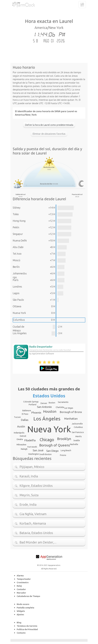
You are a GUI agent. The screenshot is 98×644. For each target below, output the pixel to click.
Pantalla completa (25, 608)
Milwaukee (21, 445)
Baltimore (27, 411)
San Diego (52, 451)
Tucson (17, 417)
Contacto (21, 633)
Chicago (47, 440)
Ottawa (17, 306)
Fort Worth (32, 447)
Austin (21, 426)
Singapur (18, 234)
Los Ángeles (20, 333)
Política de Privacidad (27, 629)
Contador (21, 589)
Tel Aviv (17, 254)
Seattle (77, 440)
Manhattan (71, 419)
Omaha (20, 439)
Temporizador (24, 579)
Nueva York (19, 313)
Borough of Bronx (71, 412)
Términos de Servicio (27, 626)
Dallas (25, 420)
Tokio (16, 214)
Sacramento (63, 402)
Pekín (16, 227)
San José (38, 450)
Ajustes (20, 615)
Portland (32, 405)
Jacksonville (77, 424)
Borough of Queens (55, 445)
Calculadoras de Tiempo (28, 596)
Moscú (16, 260)
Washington (34, 454)
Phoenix (36, 413)
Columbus (19, 320)
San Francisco (78, 432)
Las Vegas (69, 408)
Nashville (74, 444)
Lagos (16, 293)
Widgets (21, 611)
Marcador (21, 593)
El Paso (25, 414)
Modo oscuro (23, 604)
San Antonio (44, 407)
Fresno (63, 455)
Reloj (19, 586)
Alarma (20, 576)
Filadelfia (30, 440)
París (16, 280)
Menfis (79, 436)
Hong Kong (19, 221)
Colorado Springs (31, 402)
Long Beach (66, 450)
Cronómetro (23, 582)
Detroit (23, 436)
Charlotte (60, 407)
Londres (17, 287)
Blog (19, 623)
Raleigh (24, 449)
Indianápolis (19, 433)
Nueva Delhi (20, 240)
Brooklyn (64, 439)
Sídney (17, 208)
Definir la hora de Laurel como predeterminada (49, 125)
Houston (50, 411)
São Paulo (18, 300)
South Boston (45, 454)
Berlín (16, 267)
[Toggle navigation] (82, 5)
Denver (44, 403)
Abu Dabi (18, 247)
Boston (52, 403)
